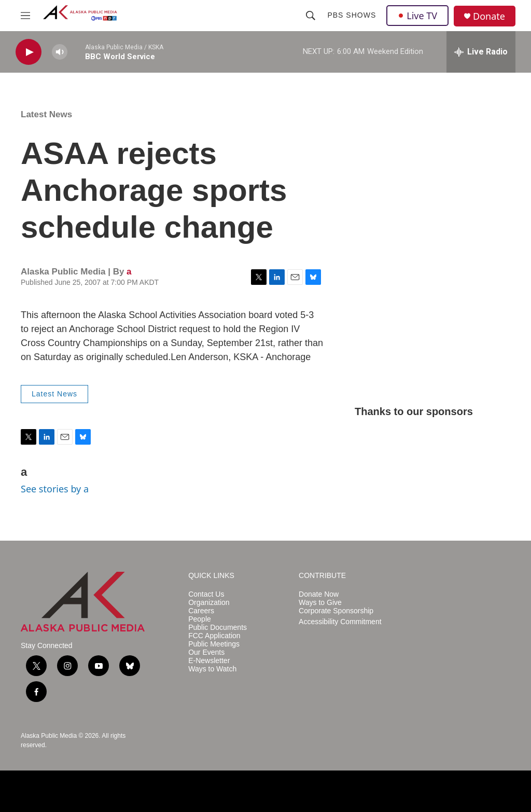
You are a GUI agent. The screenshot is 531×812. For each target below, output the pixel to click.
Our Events (206, 652)
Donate (489, 16)
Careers (201, 611)
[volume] (60, 52)
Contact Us (206, 594)
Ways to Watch (212, 669)
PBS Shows (352, 15)
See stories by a (55, 489)
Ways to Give (320, 603)
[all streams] (481, 52)
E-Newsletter (209, 661)
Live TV (417, 16)
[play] (29, 52)
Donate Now (319, 594)
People (200, 619)
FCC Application (214, 636)
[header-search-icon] (311, 16)
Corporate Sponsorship (336, 611)
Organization (209, 603)
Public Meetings (214, 644)
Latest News (46, 114)
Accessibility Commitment (340, 622)
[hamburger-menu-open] (25, 16)
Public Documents (218, 628)
